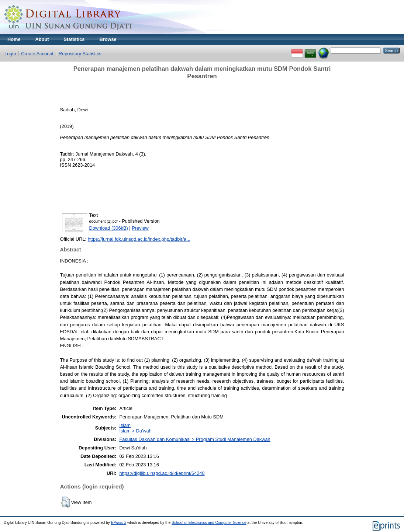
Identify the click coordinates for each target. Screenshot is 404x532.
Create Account (37, 54)
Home (14, 39)
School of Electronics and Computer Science (209, 523)
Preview (140, 228)
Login (10, 54)
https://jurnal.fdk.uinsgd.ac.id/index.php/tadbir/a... (139, 239)
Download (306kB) (109, 228)
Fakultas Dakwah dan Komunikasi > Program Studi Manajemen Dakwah (195, 439)
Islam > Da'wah (135, 431)
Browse (108, 39)
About (42, 39)
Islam (125, 425)
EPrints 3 (119, 523)
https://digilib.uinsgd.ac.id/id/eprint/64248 (162, 473)
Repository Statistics (80, 54)
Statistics (74, 39)
